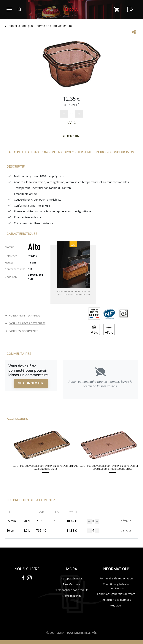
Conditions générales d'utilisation (116, 586)
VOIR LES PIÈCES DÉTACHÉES (25, 323)
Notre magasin (72, 596)
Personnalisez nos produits (71, 590)
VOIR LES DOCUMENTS (21, 331)
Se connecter (31, 383)
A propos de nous (71, 578)
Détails (126, 521)
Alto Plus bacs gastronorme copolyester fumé (41, 26)
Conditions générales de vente (116, 594)
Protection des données (116, 600)
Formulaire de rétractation (116, 578)
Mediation (116, 605)
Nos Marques (71, 584)
